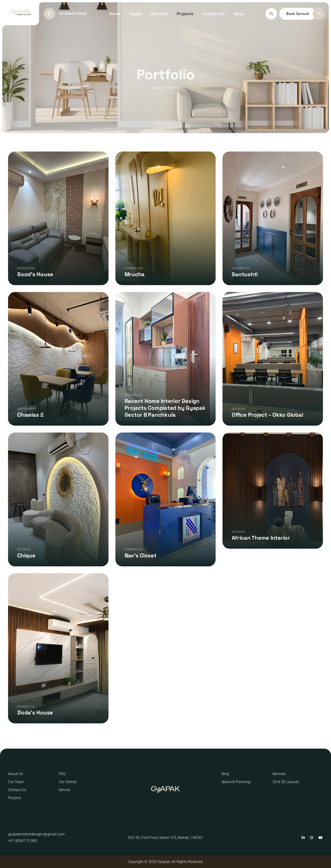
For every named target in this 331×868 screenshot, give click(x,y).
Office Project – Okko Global (267, 415)
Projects (185, 14)
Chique (26, 555)
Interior (238, 409)
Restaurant (27, 409)
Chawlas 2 (30, 415)
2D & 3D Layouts (286, 782)
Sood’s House (35, 274)
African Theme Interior (261, 538)
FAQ (62, 774)
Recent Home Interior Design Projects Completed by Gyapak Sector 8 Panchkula (165, 408)
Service (64, 790)
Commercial (134, 268)
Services (159, 14)
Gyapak (164, 862)
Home (115, 14)
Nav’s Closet (141, 555)
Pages (136, 14)
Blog (239, 14)
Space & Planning (236, 782)
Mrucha (135, 274)
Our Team (16, 782)
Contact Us (214, 14)
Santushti (245, 274)
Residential (26, 268)
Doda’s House (35, 712)
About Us (16, 774)
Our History (68, 782)
